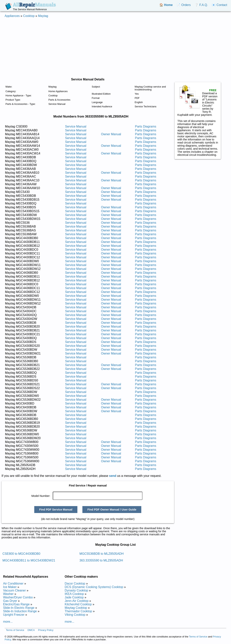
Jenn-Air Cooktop (77, 601)
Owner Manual (111, 134)
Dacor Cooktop (75, 584)
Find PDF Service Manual (56, 510)
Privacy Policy (46, 630)
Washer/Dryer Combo (18, 597)
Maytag (43, 16)
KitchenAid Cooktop (78, 604)
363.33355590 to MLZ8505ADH (101, 560)
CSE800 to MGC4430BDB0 (21, 554)
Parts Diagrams (146, 126)
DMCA (31, 630)
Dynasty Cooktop (76, 590)
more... (8, 622)
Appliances (12, 16)
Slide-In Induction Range (20, 611)
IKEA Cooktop (74, 594)
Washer (8, 594)
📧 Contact (219, 5)
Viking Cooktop (75, 615)
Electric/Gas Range (16, 604)
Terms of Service (15, 630)
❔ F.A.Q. (201, 5)
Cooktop (29, 16)
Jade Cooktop (74, 597)
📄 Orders (184, 5)
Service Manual (76, 126)
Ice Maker (10, 587)
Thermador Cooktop (78, 611)
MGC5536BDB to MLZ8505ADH (102, 554)
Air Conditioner (13, 584)
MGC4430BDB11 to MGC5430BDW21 (29, 560)
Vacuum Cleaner (14, 590)
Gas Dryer (10, 601)
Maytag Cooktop (76, 608)
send (113, 476)
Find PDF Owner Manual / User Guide (112, 510)
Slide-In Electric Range (19, 608)
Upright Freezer (14, 615)
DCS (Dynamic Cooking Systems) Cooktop (94, 587)
